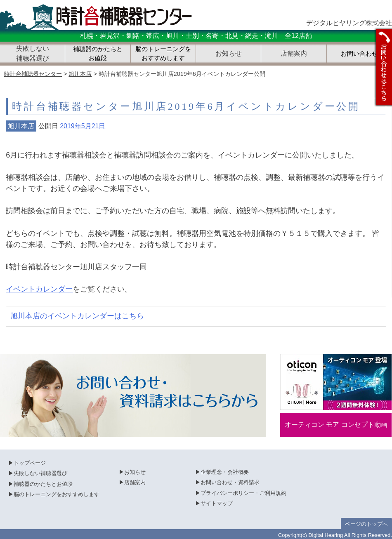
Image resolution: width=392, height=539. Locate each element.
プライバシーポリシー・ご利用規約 (243, 493)
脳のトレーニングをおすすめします (163, 54)
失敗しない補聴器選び (40, 473)
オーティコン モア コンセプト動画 (336, 425)
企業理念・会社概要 (225, 472)
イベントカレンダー (39, 289)
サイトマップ (217, 503)
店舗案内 (135, 482)
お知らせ (135, 472)
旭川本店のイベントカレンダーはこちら (77, 316)
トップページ (30, 463)
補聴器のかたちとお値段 (98, 54)
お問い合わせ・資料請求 (230, 482)
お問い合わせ (359, 54)
